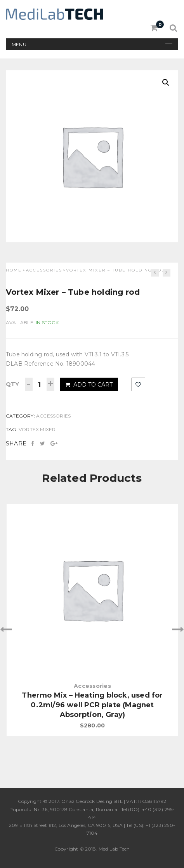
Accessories (44, 270)
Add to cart (89, 385)
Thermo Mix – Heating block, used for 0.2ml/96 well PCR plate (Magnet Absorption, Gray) (92, 705)
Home (14, 270)
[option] (92, 620)
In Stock (47, 322)
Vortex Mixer (37, 429)
